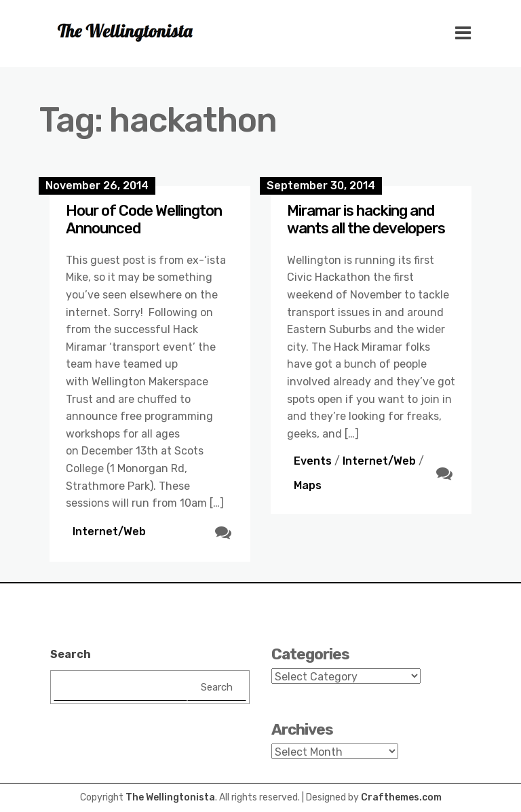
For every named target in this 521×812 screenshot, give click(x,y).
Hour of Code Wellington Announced (144, 219)
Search (71, 654)
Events (313, 461)
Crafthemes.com (401, 797)
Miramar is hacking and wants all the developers (366, 219)
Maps (308, 485)
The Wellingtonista (170, 797)
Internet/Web (109, 531)
